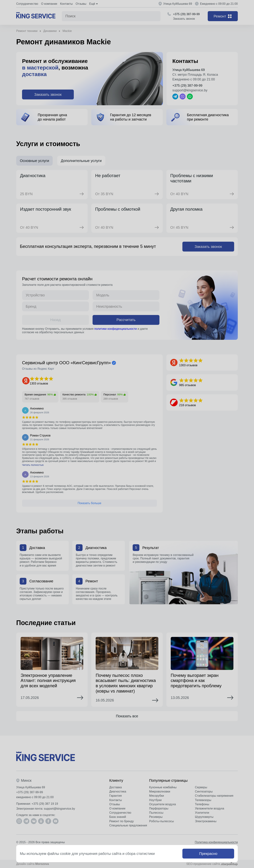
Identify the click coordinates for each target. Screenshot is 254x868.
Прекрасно (208, 854)
